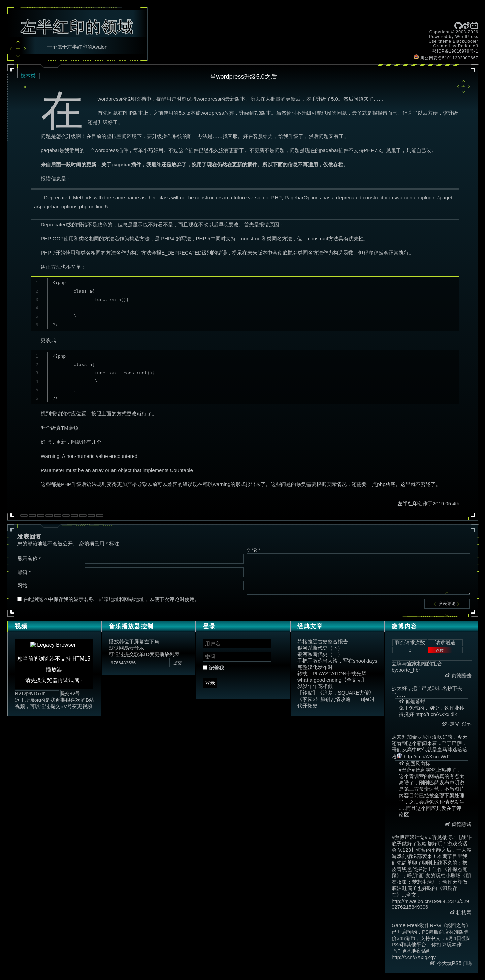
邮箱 (24, 572)
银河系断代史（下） (320, 648)
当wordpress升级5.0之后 (243, 77)
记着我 (214, 668)
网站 (22, 586)
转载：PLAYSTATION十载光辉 (332, 673)
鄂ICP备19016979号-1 (455, 51)
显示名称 (29, 559)
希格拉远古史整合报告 (323, 641)
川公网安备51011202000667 (446, 58)
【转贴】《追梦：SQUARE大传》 (336, 693)
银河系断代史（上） (320, 654)
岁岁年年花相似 (315, 686)
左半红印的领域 (77, 27)
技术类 (28, 76)
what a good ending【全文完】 (332, 680)
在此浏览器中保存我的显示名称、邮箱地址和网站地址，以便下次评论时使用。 (111, 599)
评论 (254, 550)
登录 (210, 683)
